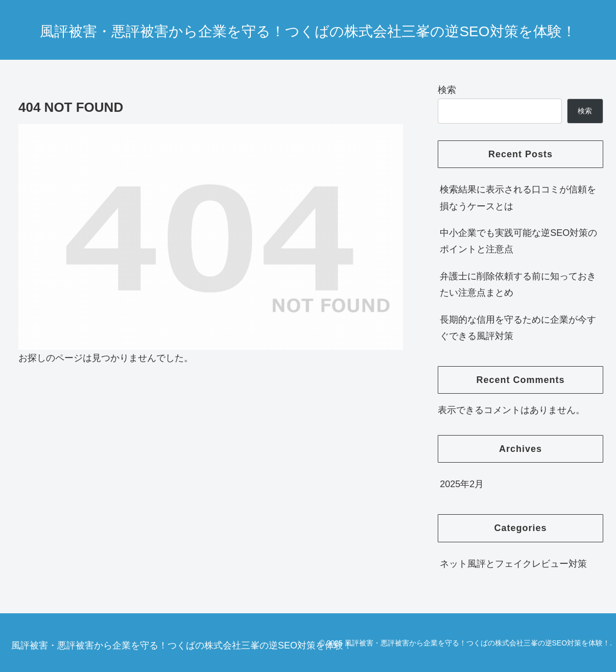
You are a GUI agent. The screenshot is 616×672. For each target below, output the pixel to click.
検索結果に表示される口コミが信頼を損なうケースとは (518, 198)
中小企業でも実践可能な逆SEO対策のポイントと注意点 (518, 241)
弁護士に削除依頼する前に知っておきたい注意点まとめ (518, 284)
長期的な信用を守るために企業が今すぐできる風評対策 (518, 328)
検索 (447, 90)
